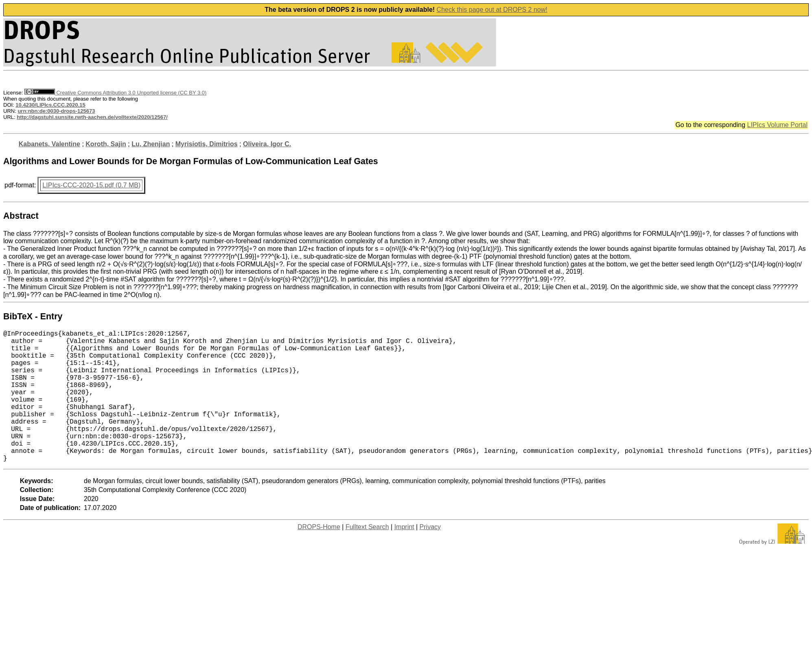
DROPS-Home (319, 556)
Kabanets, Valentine (49, 144)
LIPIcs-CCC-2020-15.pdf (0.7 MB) (91, 185)
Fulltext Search (367, 556)
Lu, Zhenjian (151, 144)
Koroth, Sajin (106, 144)
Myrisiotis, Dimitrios (207, 144)
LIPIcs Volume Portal (777, 125)
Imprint (404, 556)
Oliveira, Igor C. (267, 144)
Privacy (430, 556)
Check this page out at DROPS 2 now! (492, 10)
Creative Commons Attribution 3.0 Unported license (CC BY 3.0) (115, 93)
